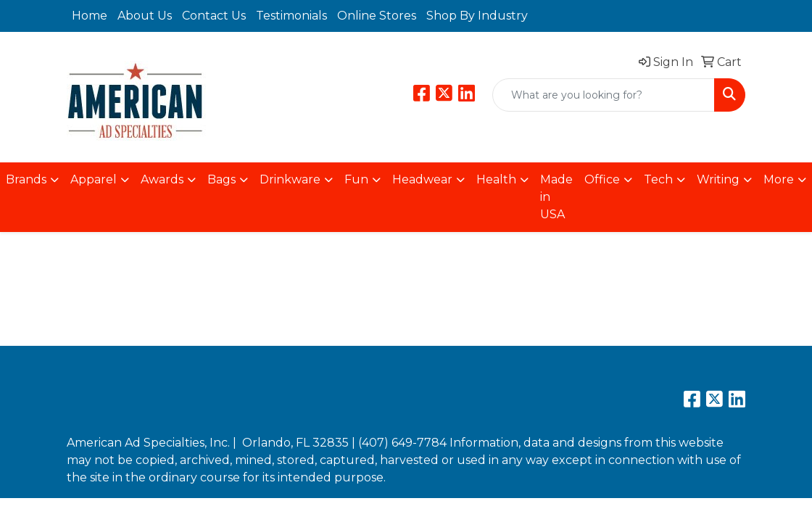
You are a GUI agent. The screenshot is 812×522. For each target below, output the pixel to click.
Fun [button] (356, 179)
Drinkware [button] (290, 179)
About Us (145, 16)
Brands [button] (26, 179)
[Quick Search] (604, 95)
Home (90, 16)
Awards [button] (162, 179)
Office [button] (602, 179)
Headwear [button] (422, 179)
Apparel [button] (94, 179)
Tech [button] (658, 179)
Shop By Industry (477, 16)
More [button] (779, 179)
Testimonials (291, 16)
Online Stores (377, 16)
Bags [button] (221, 179)
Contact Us (214, 16)
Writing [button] (718, 179)
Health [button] (496, 179)
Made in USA (556, 197)
